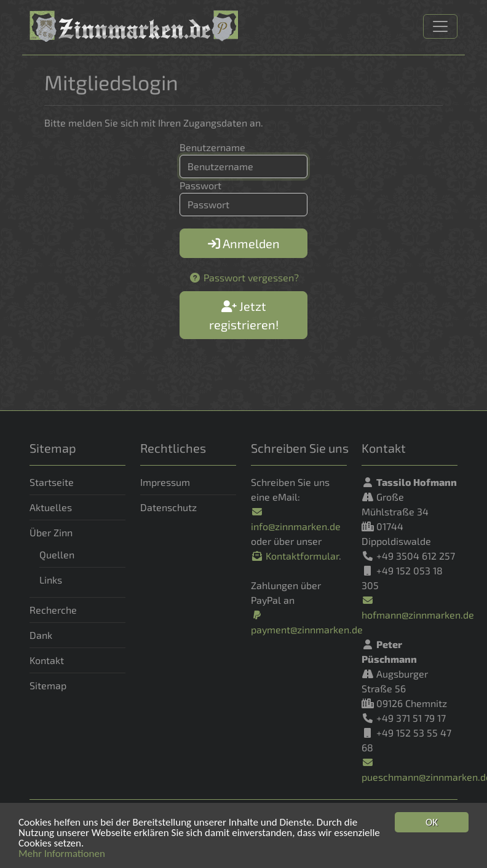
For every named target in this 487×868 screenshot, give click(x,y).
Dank (41, 635)
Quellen (57, 554)
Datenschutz (168, 507)
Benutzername (212, 147)
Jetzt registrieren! (244, 315)
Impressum (165, 482)
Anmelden (244, 243)
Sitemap (48, 685)
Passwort (200, 185)
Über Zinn (51, 532)
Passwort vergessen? (244, 277)
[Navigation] (440, 26)
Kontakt (47, 660)
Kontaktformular (295, 556)
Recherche (53, 610)
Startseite (52, 482)
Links (51, 580)
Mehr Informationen (62, 855)
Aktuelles (51, 507)
